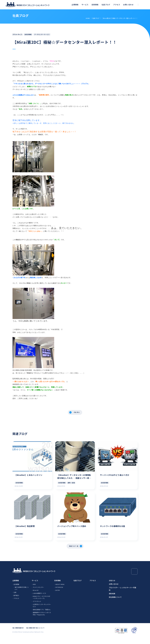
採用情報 (95, 5)
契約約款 (112, 601)
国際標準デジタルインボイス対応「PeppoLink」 (42, 621)
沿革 (15, 599)
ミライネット (37, 608)
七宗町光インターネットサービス (42, 612)
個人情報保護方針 (18, 635)
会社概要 (16, 591)
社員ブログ (106, 5)
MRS (34, 591)
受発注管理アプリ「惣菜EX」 (42, 617)
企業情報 (75, 5)
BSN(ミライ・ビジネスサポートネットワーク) (41, 604)
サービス (85, 5)
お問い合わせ (128, 5)
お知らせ (112, 587)
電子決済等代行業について (22, 595)
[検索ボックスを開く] (143, 5)
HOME (88, 18)
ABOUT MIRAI (60, 591)
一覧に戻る (77, 413)
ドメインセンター (38, 594)
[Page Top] (134, 579)
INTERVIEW (59, 594)
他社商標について (115, 604)
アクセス (117, 5)
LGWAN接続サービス (39, 600)
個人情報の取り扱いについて (35, 635)
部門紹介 (16, 602)
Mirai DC (36, 597)
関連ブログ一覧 (73, 553)
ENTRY (58, 597)
